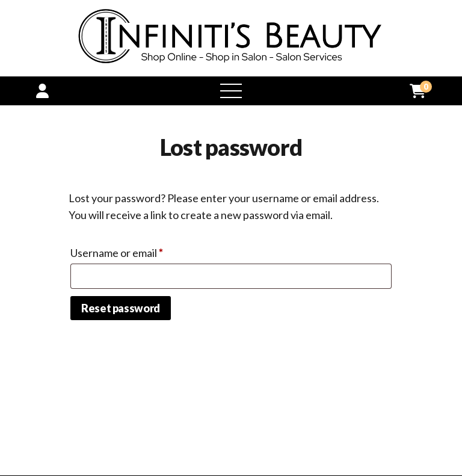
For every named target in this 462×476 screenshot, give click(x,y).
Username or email (138, 251)
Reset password (121, 308)
